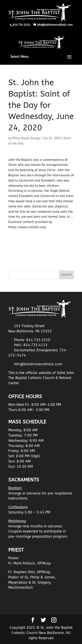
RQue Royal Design (26, 138)
